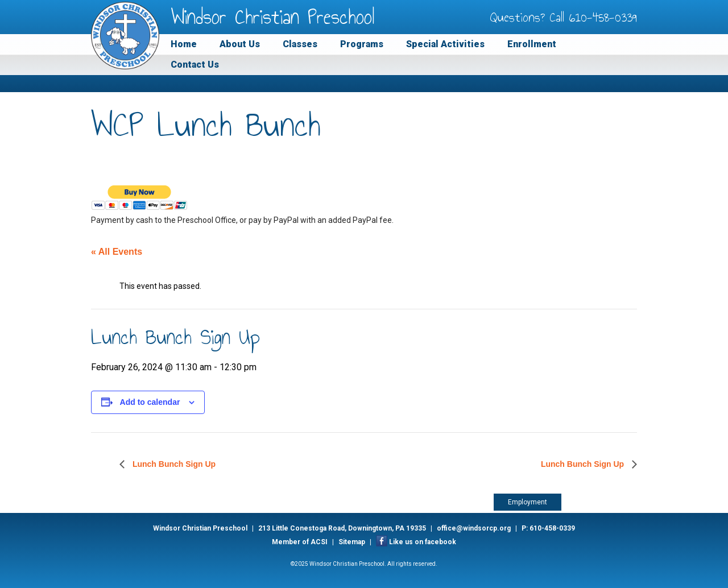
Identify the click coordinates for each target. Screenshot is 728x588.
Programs (362, 44)
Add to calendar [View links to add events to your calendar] (150, 402)
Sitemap (352, 542)
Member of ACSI (300, 542)
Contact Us (195, 65)
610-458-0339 (603, 17)
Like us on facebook (423, 542)
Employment (528, 502)
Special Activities (445, 44)
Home (184, 44)
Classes (300, 44)
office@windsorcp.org (474, 528)
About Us (240, 44)
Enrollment (532, 44)
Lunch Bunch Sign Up (173, 464)
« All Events (117, 252)
